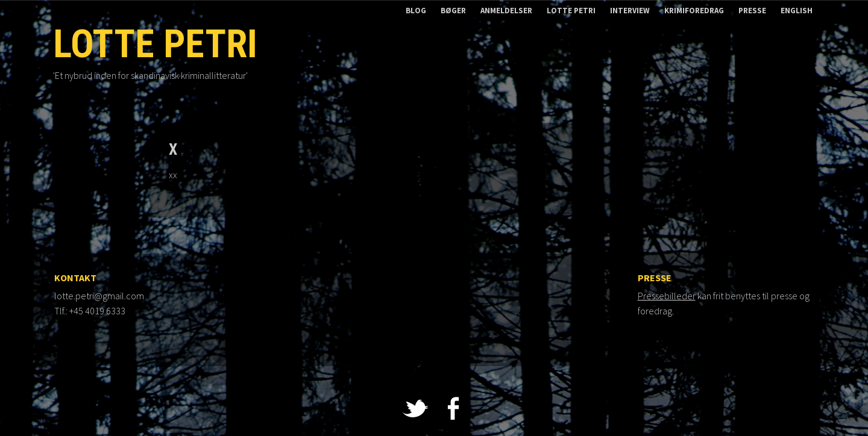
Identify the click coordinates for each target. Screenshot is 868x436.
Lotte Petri (571, 11)
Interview (630, 11)
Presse (752, 11)
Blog (416, 11)
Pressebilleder (667, 296)
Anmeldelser (506, 11)
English (797, 11)
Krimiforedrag (694, 11)
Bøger (453, 11)
